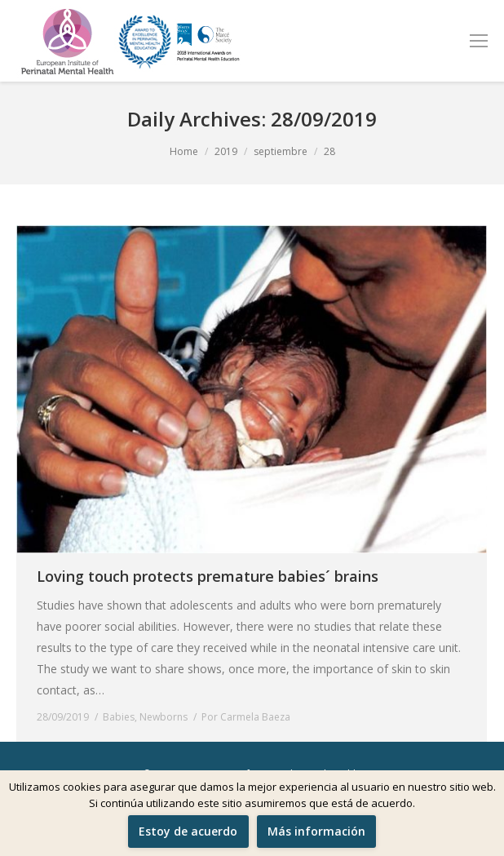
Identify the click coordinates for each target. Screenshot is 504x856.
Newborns (164, 717)
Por (246, 717)
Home (184, 151)
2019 (226, 151)
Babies (119, 717)
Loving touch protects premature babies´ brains (208, 576)
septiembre (281, 151)
